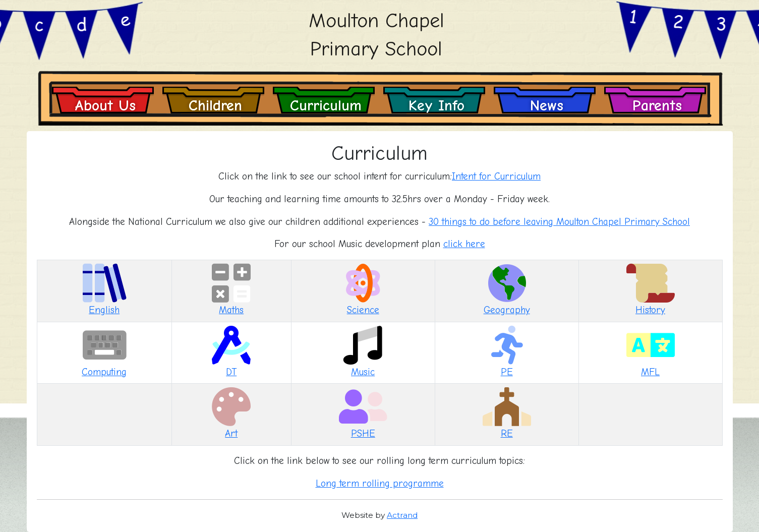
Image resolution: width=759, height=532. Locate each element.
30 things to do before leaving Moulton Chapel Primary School (559, 222)
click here (464, 244)
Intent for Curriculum (496, 176)
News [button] (547, 105)
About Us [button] (105, 105)
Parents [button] (657, 105)
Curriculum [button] (326, 105)
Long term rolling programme (380, 484)
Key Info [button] (436, 105)
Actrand (402, 515)
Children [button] (215, 105)
